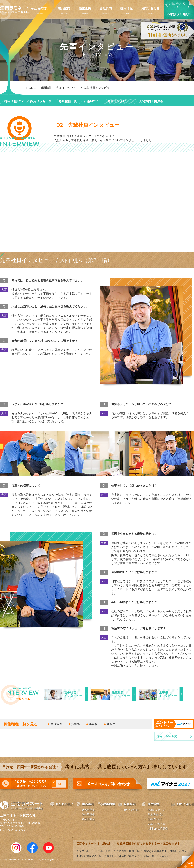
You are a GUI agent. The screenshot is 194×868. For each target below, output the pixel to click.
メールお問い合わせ (108, 784)
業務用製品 (88, 810)
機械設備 (85, 8)
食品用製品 (88, 819)
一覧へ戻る (23, 699)
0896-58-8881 (16, 826)
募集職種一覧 (68, 101)
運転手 (111, 724)
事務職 (93, 724)
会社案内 (106, 8)
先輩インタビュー (120, 101)
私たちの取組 (131, 810)
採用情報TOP (14, 101)
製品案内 (64, 8)
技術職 (76, 724)
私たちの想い (40, 8)
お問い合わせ (150, 8)
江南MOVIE (92, 101)
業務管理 (56, 724)
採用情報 (126, 8)
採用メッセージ (41, 101)
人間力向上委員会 (151, 101)
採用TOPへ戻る (167, 736)
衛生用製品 (88, 814)
